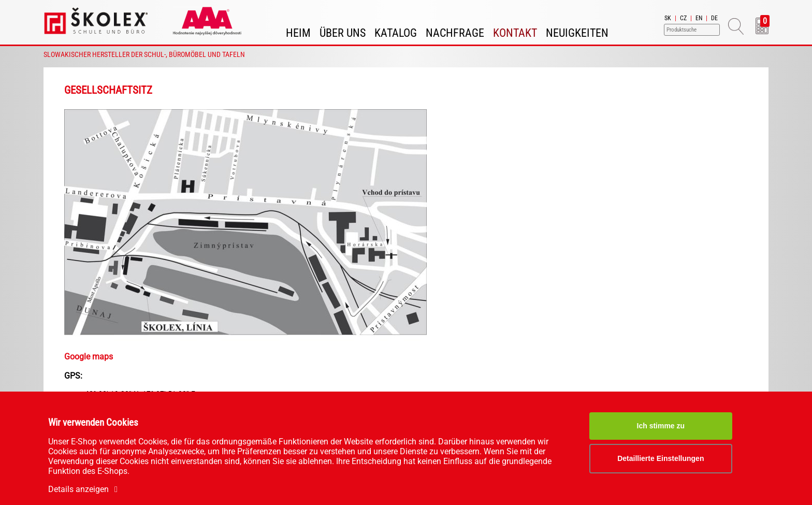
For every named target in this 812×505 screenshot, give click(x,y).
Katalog (396, 33)
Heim (298, 33)
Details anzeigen (85, 489)
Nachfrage (455, 33)
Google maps (89, 357)
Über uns (343, 33)
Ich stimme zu (661, 426)
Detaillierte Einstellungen (661, 458)
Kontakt (515, 33)
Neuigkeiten (577, 33)
